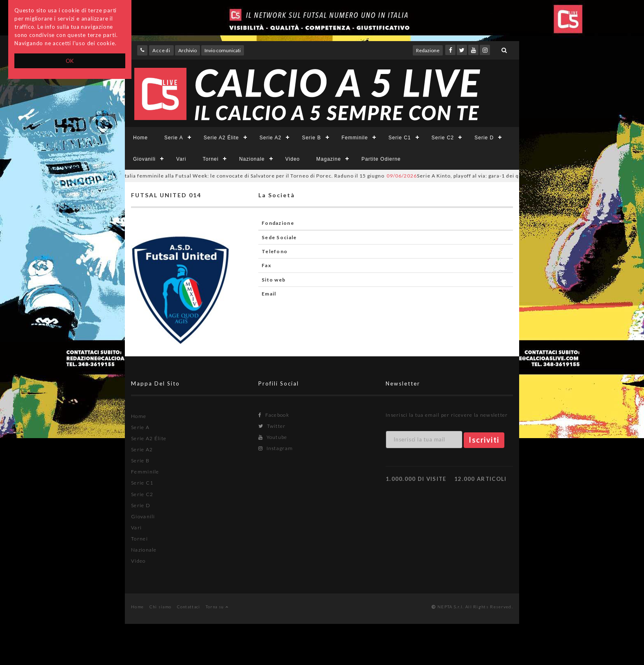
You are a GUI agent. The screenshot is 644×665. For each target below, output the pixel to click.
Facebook (274, 415)
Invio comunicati (223, 50)
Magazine (329, 159)
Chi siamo (161, 607)
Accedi (161, 50)
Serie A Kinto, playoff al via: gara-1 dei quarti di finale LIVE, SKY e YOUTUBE (504, 176)
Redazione (428, 50)
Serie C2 (443, 138)
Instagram (276, 448)
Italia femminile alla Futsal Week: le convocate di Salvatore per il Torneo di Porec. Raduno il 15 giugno (244, 176)
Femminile (355, 138)
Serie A (174, 138)
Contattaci (189, 607)
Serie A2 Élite (221, 138)
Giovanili (144, 159)
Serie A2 (270, 138)
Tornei (210, 159)
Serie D (484, 138)
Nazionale (252, 159)
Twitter (272, 426)
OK (70, 61)
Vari (181, 159)
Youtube (273, 437)
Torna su (217, 607)
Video (293, 159)
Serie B (311, 138)
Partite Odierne (381, 159)
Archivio (187, 50)
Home (140, 138)
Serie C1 (400, 138)
